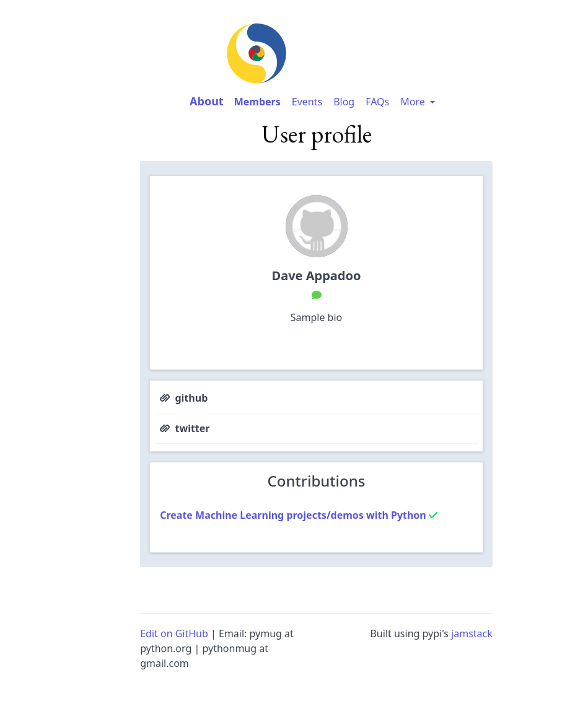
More (419, 102)
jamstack (472, 633)
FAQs (377, 102)
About (207, 101)
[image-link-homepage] (316, 53)
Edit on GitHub (174, 633)
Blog (344, 102)
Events (307, 102)
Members (257, 102)
